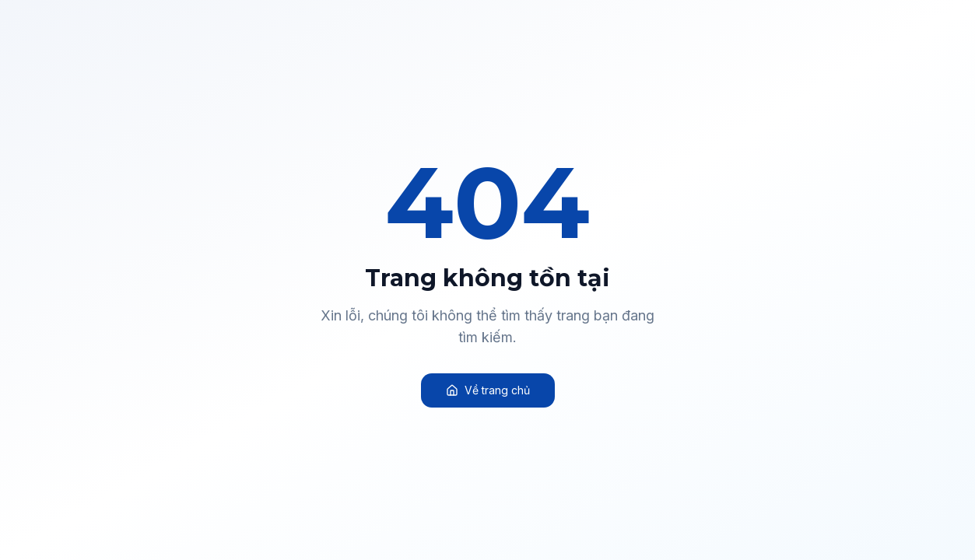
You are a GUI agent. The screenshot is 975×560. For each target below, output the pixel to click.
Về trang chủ (488, 390)
